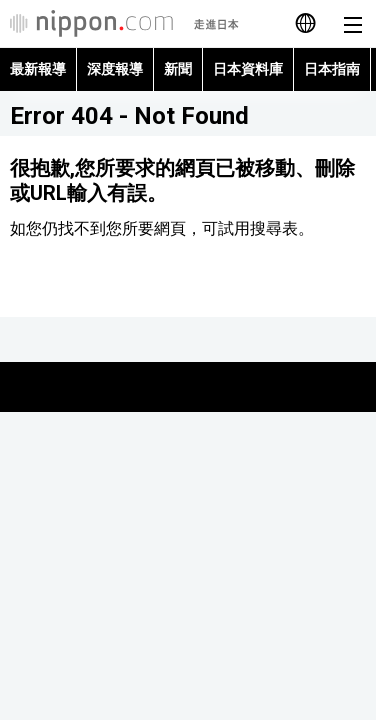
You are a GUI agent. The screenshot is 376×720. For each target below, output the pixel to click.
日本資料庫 (248, 69)
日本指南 (332, 69)
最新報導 (38, 69)
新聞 (178, 69)
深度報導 (115, 69)
